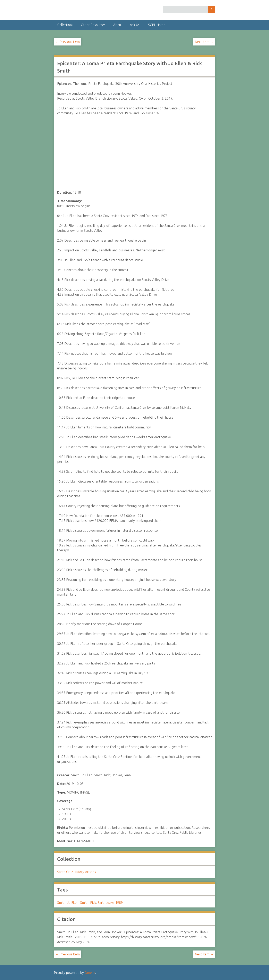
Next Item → (204, 42)
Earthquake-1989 (110, 903)
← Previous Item (68, 42)
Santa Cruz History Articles (77, 872)
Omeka (90, 973)
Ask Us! (135, 25)
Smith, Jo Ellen (68, 903)
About (118, 25)
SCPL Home (157, 25)
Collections (65, 25)
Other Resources (93, 25)
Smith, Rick (88, 903)
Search (211, 10)
